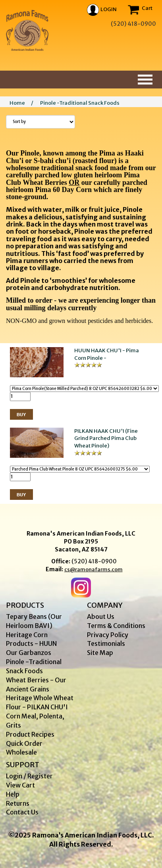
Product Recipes (30, 734)
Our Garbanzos (29, 653)
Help (13, 794)
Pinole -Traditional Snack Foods (80, 103)
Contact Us (22, 812)
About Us (101, 616)
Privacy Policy (108, 635)
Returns (18, 803)
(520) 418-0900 (94, 561)
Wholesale (21, 752)
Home (17, 103)
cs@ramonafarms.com (94, 569)
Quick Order (24, 743)
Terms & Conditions (116, 626)
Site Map (100, 653)
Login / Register (29, 776)
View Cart (20, 785)
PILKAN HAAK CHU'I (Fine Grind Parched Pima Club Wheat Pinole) (106, 438)
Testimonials (106, 643)
